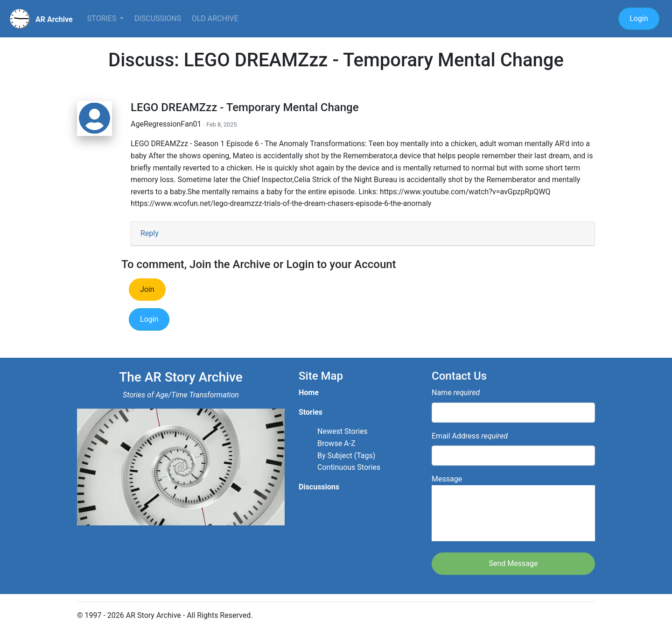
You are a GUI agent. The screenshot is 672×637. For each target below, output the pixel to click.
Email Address (470, 436)
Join (147, 289)
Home (309, 393)
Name (456, 393)
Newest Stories (343, 431)
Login (639, 18)
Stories (103, 18)
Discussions (158, 18)
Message (513, 508)
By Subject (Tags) (346, 456)
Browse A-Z (336, 443)
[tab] (363, 234)
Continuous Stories (349, 467)
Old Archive (215, 18)
